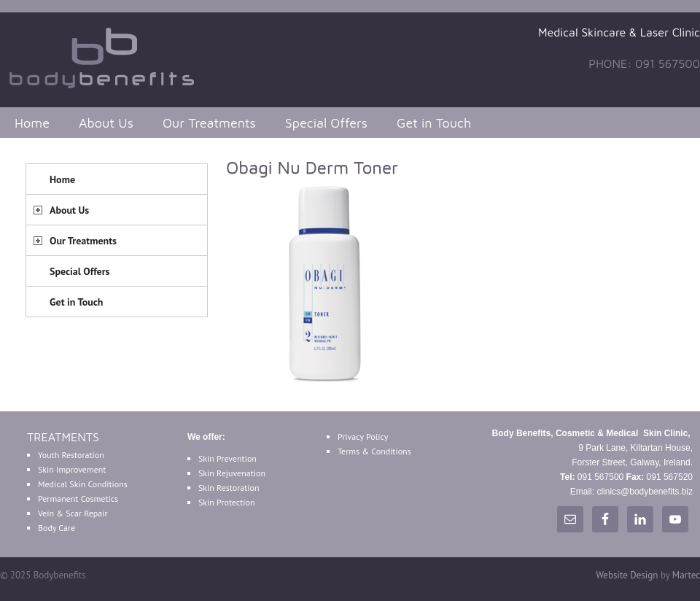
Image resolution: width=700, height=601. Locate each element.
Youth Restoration (71, 455)
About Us (106, 123)
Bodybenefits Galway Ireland (109, 56)
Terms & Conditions (374, 451)
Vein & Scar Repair (73, 513)
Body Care (57, 528)
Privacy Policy (363, 437)
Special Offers (326, 123)
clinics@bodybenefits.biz (645, 492)
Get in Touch (434, 123)
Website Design (627, 575)
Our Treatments (209, 123)
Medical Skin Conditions (83, 484)
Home (32, 123)
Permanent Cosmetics (78, 499)
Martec (686, 575)
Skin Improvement (72, 469)
